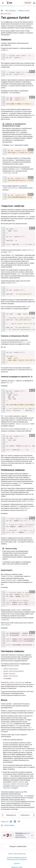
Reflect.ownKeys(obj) (7, 798)
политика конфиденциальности (17, 854)
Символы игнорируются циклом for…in (17, 375)
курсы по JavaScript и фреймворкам (23, 831)
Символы (6, 40)
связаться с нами (17, 863)
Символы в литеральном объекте (15, 335)
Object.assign (9, 427)
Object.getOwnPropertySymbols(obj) (12, 792)
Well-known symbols (13, 663)
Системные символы (13, 648)
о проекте (17, 859)
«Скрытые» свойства (13, 205)
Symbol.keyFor (7, 568)
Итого (4, 697)
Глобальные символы (13, 468)
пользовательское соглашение (17, 855)
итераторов (7, 780)
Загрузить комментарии (18, 842)
